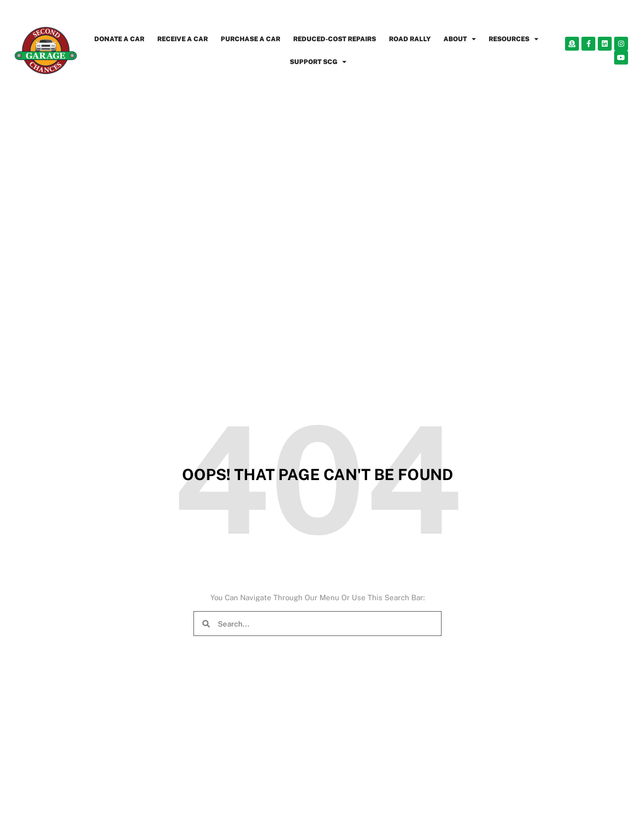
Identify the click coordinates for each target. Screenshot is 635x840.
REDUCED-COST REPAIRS (335, 39)
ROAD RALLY (410, 39)
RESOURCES (513, 39)
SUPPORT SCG (318, 62)
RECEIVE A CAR (183, 39)
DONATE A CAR (119, 39)
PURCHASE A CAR (251, 39)
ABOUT (460, 39)
